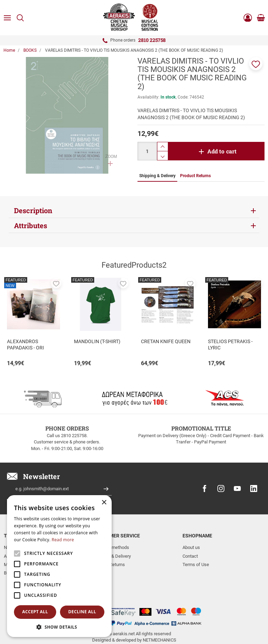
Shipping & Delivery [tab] (157, 176)
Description (33, 210)
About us (191, 547)
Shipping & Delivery (112, 556)
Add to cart (222, 151)
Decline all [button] (82, 612)
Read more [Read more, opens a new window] (63, 540)
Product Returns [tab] (195, 176)
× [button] (104, 503)
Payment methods (111, 547)
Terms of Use (196, 565)
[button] (256, 64)
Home (9, 50)
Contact (190, 556)
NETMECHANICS (159, 617)
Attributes (31, 225)
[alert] (59, 566)
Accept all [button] (35, 612)
